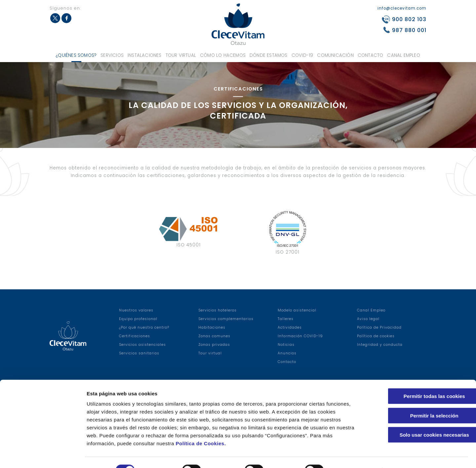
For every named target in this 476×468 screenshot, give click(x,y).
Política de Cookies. (201, 428)
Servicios (112, 55)
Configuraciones (356, 455)
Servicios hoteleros (218, 310)
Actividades (290, 327)
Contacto (371, 55)
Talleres (286, 319)
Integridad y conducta (380, 345)
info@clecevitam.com (402, 8)
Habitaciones (212, 327)
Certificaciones (135, 336)
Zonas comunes (214, 336)
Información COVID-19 (300, 336)
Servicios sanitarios (139, 353)
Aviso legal (368, 319)
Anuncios (287, 353)
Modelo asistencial (297, 310)
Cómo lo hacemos (223, 55)
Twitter (55, 18)
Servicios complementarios (226, 319)
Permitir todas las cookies (421, 381)
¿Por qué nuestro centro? (144, 327)
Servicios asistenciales (142, 345)
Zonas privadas (214, 345)
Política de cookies (376, 336)
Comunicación (335, 55)
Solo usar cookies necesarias (421, 420)
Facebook (66, 18)
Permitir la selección (421, 400)
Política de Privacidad (379, 327)
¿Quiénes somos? (76, 55)
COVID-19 (302, 55)
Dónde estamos (269, 55)
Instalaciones (145, 55)
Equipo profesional (138, 319)
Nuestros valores (136, 310)
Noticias (286, 345)
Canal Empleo (403, 55)
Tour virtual (181, 55)
